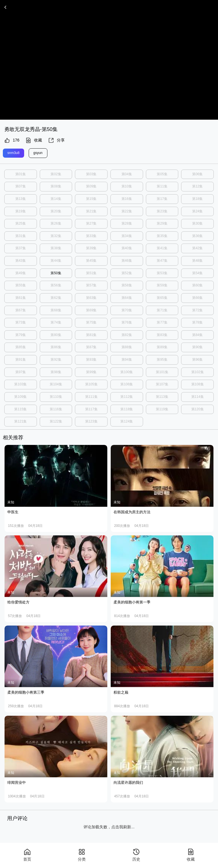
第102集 (198, 372)
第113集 (162, 396)
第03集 (91, 174)
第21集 (91, 211)
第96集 (197, 359)
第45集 (91, 261)
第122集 (56, 421)
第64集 (127, 298)
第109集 (20, 396)
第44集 (56, 261)
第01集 (21, 174)
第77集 (162, 322)
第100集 (127, 372)
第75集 (91, 322)
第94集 (127, 359)
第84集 (197, 335)
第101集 (162, 372)
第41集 (162, 248)
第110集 (56, 396)
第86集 (56, 347)
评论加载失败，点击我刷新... (109, 827)
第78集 (197, 322)
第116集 (56, 409)
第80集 (56, 335)
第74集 (56, 322)
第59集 (162, 285)
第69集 (91, 310)
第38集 (56, 248)
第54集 (197, 273)
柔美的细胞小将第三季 (26, 692)
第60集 (197, 285)
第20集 (56, 211)
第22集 (127, 211)
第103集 (20, 384)
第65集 (162, 298)
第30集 (197, 223)
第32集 (56, 236)
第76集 (127, 322)
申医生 (13, 512)
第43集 (21, 261)
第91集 (21, 359)
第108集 (198, 384)
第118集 (127, 409)
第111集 (91, 396)
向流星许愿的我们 (128, 782)
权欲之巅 (121, 692)
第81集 (91, 335)
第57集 (91, 285)
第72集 (197, 310)
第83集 (162, 335)
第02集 (56, 174)
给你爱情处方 (18, 602)
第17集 (162, 199)
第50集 (56, 273)
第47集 (162, 261)
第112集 (127, 396)
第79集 (21, 335)
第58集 (127, 285)
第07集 (21, 186)
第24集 (197, 211)
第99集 (91, 372)
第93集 (91, 359)
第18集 (197, 199)
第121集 (20, 421)
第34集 (127, 236)
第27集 (91, 223)
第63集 (91, 298)
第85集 (21, 347)
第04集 (127, 174)
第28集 (127, 223)
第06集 (197, 174)
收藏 (34, 140)
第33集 (91, 236)
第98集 (56, 372)
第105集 (91, 384)
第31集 (21, 236)
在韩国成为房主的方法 (132, 512)
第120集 (198, 409)
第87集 (91, 347)
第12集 (197, 186)
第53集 (162, 273)
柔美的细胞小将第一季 (132, 602)
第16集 (127, 199)
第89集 (162, 347)
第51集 (91, 273)
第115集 (20, 409)
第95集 (162, 359)
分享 (56, 140)
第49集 (21, 273)
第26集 (56, 223)
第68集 (56, 310)
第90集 (197, 347)
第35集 (162, 236)
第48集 (197, 261)
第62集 (56, 298)
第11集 (162, 186)
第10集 (127, 186)
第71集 (162, 310)
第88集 (127, 347)
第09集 (91, 186)
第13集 (21, 199)
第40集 (127, 248)
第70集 (127, 310)
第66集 (197, 298)
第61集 (21, 298)
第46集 (127, 261)
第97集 (21, 372)
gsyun (38, 153)
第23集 (162, 211)
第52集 (127, 273)
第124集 (127, 421)
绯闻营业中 (17, 782)
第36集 (197, 236)
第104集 (56, 384)
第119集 (162, 409)
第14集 (56, 199)
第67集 (21, 310)
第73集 (21, 322)
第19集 (21, 211)
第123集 (91, 421)
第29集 (162, 223)
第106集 (127, 384)
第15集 (91, 199)
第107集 (162, 384)
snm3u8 (13, 153)
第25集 (21, 223)
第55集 (21, 285)
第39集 (91, 248)
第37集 (21, 248)
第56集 (56, 285)
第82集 (127, 335)
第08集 (56, 186)
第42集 (197, 248)
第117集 (91, 409)
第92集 (56, 359)
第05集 (162, 174)
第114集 (198, 396)
